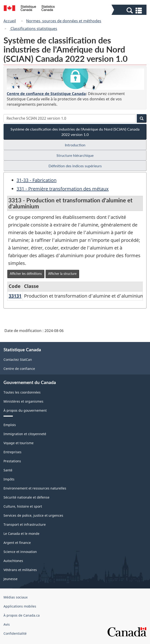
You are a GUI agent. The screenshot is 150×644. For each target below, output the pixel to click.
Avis (7, 624)
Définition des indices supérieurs (75, 166)
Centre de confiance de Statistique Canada (46, 94)
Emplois (10, 425)
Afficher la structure (62, 274)
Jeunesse (10, 579)
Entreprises (12, 452)
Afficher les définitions (26, 274)
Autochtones (13, 561)
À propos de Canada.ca (22, 615)
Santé (8, 470)
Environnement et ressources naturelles (35, 488)
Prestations (12, 461)
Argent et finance (17, 543)
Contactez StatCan (18, 360)
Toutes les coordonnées (22, 392)
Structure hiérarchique (75, 155)
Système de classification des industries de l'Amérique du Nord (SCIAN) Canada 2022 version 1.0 (75, 132)
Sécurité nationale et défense (26, 497)
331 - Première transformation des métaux (63, 189)
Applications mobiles (20, 606)
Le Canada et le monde (21, 534)
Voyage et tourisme (19, 443)
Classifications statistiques (33, 29)
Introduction (75, 145)
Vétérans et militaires (20, 570)
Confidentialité (15, 633)
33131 (15, 296)
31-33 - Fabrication (37, 180)
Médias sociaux (16, 597)
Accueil (10, 21)
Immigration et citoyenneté (25, 434)
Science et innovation (20, 552)
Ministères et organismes (23, 401)
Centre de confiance (19, 369)
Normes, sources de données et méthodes (64, 21)
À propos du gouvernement (25, 410)
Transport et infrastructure (25, 524)
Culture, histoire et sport (23, 506)
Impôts (9, 479)
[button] (130, 10)
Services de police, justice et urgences (33, 515)
